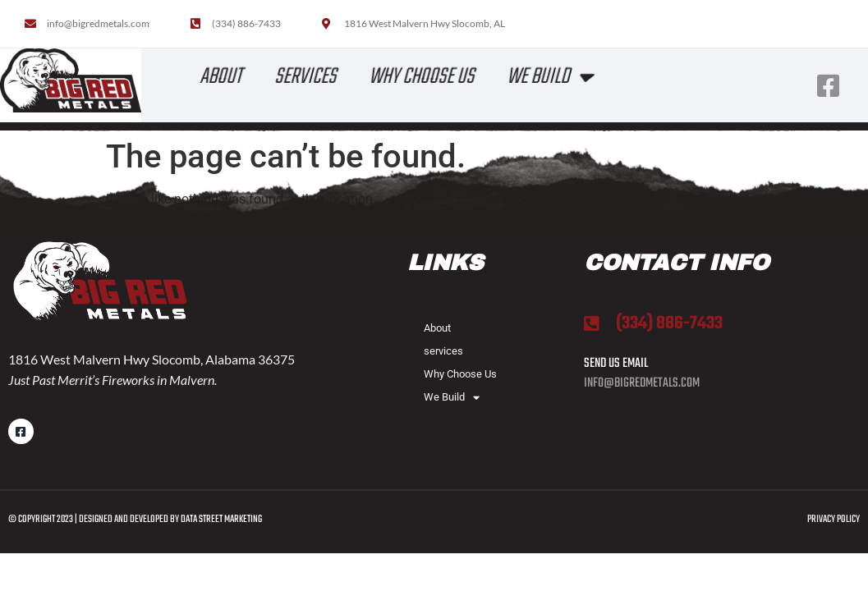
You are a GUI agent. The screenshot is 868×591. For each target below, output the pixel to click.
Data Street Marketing (222, 520)
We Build (551, 77)
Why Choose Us (423, 77)
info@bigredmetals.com (642, 383)
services (307, 77)
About (222, 77)
